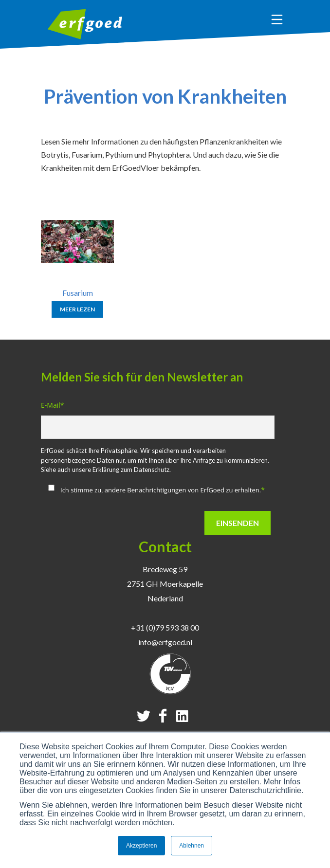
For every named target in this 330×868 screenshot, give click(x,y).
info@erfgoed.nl (165, 642)
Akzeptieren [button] (141, 846)
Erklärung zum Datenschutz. (132, 470)
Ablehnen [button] (192, 846)
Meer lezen (77, 309)
